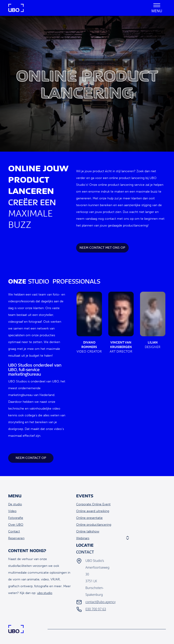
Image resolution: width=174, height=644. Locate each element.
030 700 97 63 (96, 609)
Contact (14, 531)
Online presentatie (89, 518)
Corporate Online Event (93, 504)
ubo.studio (45, 593)
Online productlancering (94, 525)
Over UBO (16, 525)
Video (12, 511)
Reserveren (16, 538)
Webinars (83, 538)
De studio (15, 504)
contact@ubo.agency (100, 602)
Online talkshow (88, 531)
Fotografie (16, 518)
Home (16, 8)
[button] (157, 8)
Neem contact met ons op (102, 248)
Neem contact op (31, 458)
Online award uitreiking (93, 511)
